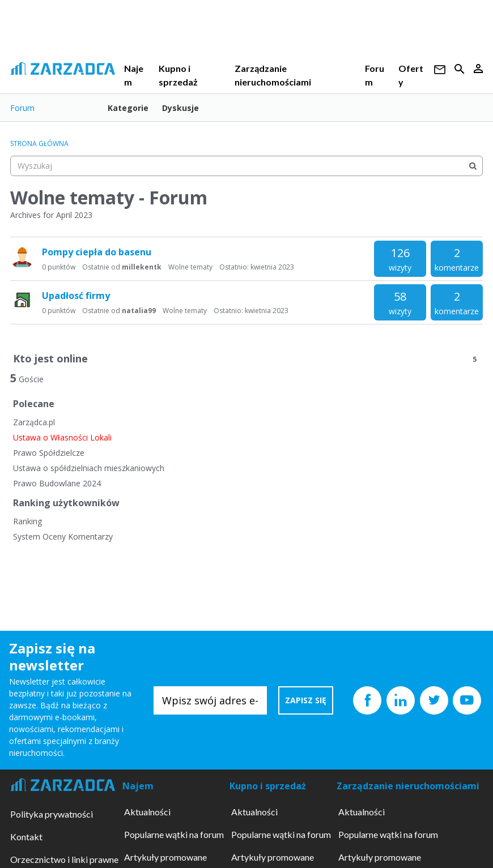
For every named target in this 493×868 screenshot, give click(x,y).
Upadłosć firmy (76, 296)
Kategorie (128, 108)
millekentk (142, 267)
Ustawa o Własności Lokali (62, 437)
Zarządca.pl (34, 422)
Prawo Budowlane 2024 (57, 483)
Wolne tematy (190, 267)
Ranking (27, 521)
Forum (22, 108)
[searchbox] (246, 166)
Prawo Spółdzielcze (49, 453)
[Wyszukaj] (473, 166)
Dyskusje (180, 108)
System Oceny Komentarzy (63, 536)
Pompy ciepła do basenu (97, 252)
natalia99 (139, 311)
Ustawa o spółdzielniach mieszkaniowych (89, 468)
